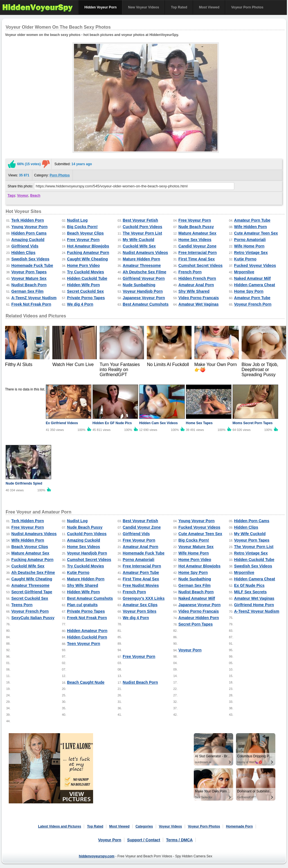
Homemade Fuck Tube (32, 265)
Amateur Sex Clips (140, 605)
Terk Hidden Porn (28, 220)
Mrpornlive (244, 272)
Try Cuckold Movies (85, 272)
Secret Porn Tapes (195, 624)
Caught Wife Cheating (87, 259)
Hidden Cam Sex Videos (158, 423)
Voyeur (23, 196)
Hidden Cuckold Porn (87, 637)
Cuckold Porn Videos (142, 227)
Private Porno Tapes (86, 298)
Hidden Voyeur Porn (100, 7)
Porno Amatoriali (250, 240)
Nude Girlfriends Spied (24, 483)
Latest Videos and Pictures (59, 826)
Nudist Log (77, 220)
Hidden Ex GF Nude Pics (112, 423)
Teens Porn (22, 605)
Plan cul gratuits (82, 605)
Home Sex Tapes (199, 423)
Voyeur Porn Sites (139, 611)
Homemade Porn (239, 826)
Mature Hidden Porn (141, 259)
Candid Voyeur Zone (197, 246)
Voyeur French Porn (253, 304)
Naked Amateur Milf (252, 278)
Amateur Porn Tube (252, 220)
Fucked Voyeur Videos (255, 265)
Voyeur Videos (170, 826)
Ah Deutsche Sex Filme (144, 272)
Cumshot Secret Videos (200, 265)
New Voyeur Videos (143, 7)
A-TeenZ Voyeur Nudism (34, 298)
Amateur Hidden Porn (199, 618)
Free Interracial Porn (197, 253)
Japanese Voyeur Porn (144, 298)
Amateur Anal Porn (196, 285)
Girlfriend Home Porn (254, 605)
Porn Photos (60, 175)
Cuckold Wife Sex (139, 246)
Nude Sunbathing (139, 285)
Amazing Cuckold (28, 240)
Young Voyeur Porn (29, 227)
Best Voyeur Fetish (140, 220)
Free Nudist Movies (141, 585)
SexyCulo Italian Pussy (33, 618)
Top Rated (179, 7)
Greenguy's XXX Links (144, 598)
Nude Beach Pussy (196, 227)
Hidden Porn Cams (29, 233)
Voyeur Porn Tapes (29, 272)
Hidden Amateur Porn (87, 631)
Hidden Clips (23, 253)
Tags (11, 196)
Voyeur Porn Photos (247, 7)
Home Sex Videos (195, 240)
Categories (144, 826)
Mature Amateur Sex (197, 233)
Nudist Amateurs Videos (145, 253)
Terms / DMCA (179, 840)
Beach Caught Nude (86, 682)
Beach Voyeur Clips (85, 233)
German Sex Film (27, 291)
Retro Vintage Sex (251, 253)
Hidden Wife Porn (83, 285)
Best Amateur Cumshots (146, 304)
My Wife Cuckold (138, 240)
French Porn (190, 272)
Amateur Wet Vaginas (198, 304)
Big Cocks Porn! (82, 227)
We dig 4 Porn (80, 304)
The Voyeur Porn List (142, 233)
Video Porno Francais (199, 298)
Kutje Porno (245, 259)
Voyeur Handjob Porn (143, 291)
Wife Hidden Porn (250, 227)
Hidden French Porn (197, 278)
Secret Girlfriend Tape (32, 592)
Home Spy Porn (249, 291)
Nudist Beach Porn (29, 285)
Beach (35, 196)
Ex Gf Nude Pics (249, 585)
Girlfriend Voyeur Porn (144, 278)
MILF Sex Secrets (250, 592)
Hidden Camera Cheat (254, 285)
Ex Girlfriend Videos (62, 423)
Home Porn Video (83, 265)
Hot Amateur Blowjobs (88, 246)
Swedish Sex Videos (30, 259)
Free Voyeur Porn (195, 220)
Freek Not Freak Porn (31, 304)
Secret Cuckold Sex (85, 291)
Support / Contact (144, 840)
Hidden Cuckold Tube (87, 278)
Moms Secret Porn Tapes (253, 423)
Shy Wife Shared (194, 291)
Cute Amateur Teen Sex (256, 233)
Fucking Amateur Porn (88, 253)
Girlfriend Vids (25, 246)
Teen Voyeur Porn (84, 644)
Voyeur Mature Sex (29, 278)
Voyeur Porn (190, 650)
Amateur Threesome (142, 265)
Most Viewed (209, 7)
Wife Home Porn (249, 246)
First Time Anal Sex (196, 259)
